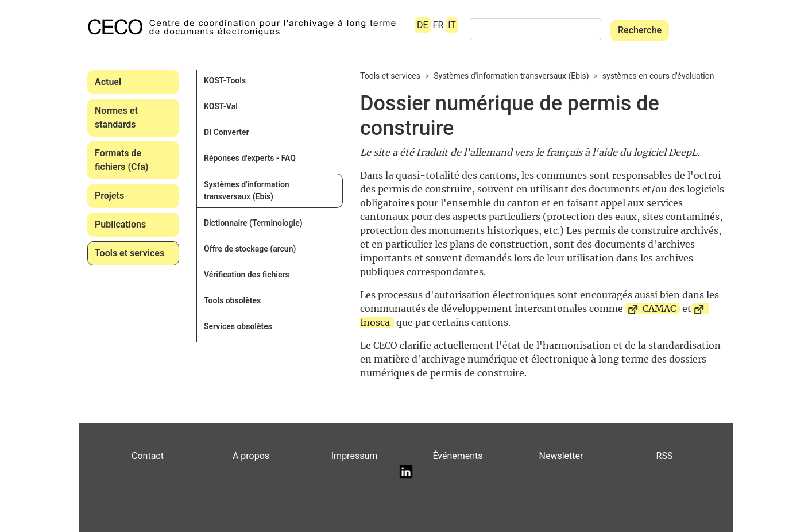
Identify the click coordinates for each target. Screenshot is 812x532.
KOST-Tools (225, 80)
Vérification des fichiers (247, 275)
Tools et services (129, 253)
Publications (120, 224)
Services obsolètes (238, 326)
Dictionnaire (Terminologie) (253, 223)
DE (423, 25)
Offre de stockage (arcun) (250, 249)
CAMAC (659, 309)
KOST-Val (221, 106)
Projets (109, 196)
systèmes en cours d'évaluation (658, 76)
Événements (457, 456)
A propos (251, 456)
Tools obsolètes (232, 300)
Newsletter (561, 456)
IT (452, 25)
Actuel (108, 82)
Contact (148, 456)
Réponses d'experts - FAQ (250, 158)
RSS (665, 456)
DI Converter (227, 132)
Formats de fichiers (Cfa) (121, 160)
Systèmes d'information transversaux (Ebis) (247, 190)
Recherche (640, 30)
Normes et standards (116, 117)
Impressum (355, 456)
